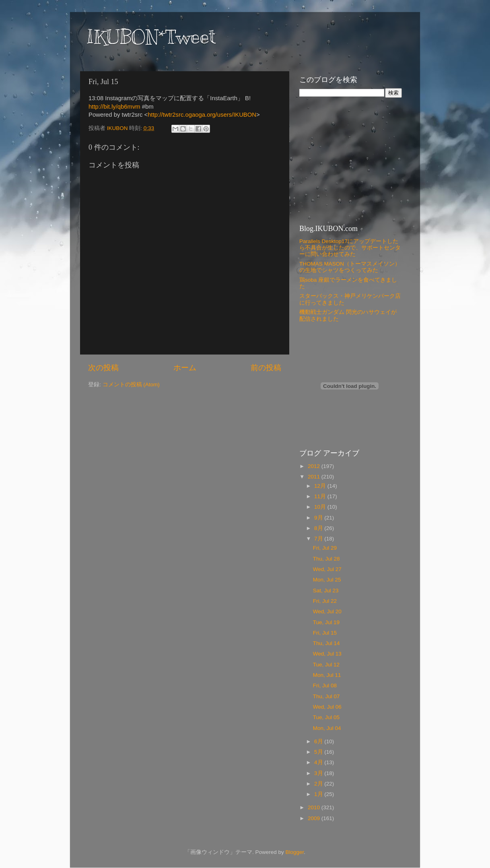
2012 (315, 466)
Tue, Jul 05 (326, 717)
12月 (321, 486)
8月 (319, 528)
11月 (321, 496)
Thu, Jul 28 (326, 559)
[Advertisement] (350, 160)
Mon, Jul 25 (327, 580)
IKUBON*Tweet (151, 37)
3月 (319, 773)
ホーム (185, 368)
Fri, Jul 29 (325, 548)
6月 (319, 741)
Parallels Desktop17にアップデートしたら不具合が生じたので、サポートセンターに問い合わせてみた (350, 248)
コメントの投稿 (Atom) (131, 385)
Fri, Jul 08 (325, 686)
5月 (319, 752)
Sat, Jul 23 (326, 591)
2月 (319, 784)
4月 (319, 762)
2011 (315, 477)
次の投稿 (103, 368)
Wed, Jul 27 (327, 569)
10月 (321, 507)
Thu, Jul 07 (326, 696)
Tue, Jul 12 (326, 665)
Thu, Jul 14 (326, 643)
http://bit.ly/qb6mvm (114, 107)
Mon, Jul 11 (327, 675)
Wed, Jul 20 (327, 611)
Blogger (294, 852)
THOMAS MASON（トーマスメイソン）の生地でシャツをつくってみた (350, 267)
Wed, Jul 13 (327, 654)
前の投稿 (266, 368)
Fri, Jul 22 (325, 601)
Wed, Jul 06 (327, 707)
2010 (315, 807)
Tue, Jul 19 (326, 622)
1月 (319, 794)
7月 (319, 539)
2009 (315, 818)
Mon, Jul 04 (327, 728)
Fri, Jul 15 (325, 633)
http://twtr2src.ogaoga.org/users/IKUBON (202, 115)
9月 (319, 518)
